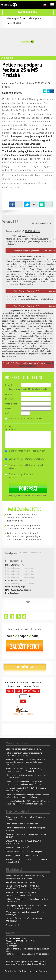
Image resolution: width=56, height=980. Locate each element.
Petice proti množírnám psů (17, 847)
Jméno (9, 394)
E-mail (9, 385)
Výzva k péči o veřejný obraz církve (20, 882)
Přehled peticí (14, 18)
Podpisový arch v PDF (14, 561)
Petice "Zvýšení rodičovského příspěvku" (23, 855)
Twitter (48, 91)
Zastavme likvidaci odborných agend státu (24, 749)
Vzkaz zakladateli (11, 428)
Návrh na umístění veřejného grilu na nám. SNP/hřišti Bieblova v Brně (22, 517)
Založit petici (15, 23)
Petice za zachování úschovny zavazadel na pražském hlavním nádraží (24, 754)
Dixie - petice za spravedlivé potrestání (22, 824)
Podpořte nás (25, 668)
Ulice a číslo (11, 404)
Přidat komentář (42, 223)
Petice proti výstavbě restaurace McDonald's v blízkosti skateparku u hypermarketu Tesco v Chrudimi (25, 762)
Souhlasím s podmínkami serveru (21, 475)
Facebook (52, 91)
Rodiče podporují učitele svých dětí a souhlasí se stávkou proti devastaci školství (26, 907)
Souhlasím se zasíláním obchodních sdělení (26, 466)
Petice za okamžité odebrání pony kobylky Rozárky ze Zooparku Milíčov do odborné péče (27, 796)
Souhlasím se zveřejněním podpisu (26, 418)
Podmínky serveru (28, 971)
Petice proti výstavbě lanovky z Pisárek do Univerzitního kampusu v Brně (24, 894)
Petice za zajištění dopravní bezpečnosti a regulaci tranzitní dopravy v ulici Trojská (27, 877)
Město (8, 408)
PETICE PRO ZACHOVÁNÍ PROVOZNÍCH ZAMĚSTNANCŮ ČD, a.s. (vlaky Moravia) (23, 887)
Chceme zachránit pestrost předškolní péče (24, 851)
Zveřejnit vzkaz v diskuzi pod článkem (27, 451)
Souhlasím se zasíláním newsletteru (26, 459)
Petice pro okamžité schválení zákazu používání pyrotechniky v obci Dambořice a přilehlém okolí (24, 536)
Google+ (18, 616)
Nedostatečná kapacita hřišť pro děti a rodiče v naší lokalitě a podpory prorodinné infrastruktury (27, 802)
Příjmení (9, 399)
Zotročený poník (13, 925)
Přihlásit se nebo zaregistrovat (36, 364)
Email (45, 91)
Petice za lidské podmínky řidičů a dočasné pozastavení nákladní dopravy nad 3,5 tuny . (24, 783)
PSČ (7, 413)
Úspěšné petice (34, 18)
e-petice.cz (9, 5)
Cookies (43, 971)
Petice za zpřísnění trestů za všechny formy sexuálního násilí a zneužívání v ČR (24, 770)
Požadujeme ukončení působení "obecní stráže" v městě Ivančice (24, 527)
